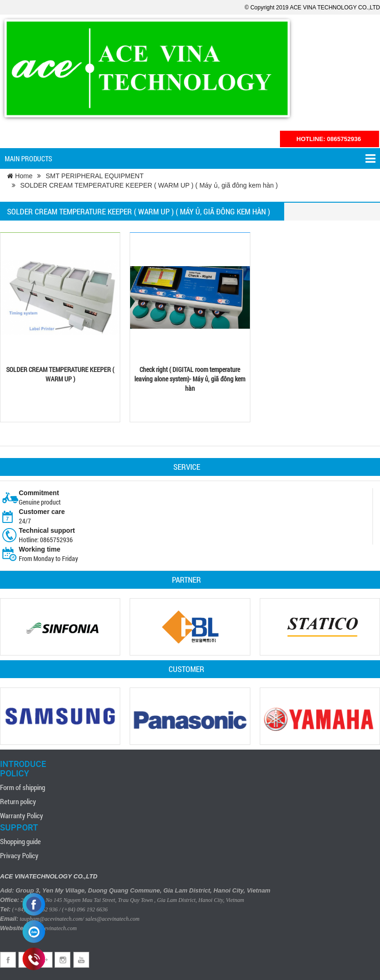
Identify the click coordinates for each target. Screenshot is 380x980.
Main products (190, 159)
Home (20, 176)
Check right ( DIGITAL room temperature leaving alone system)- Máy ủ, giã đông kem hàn (190, 379)
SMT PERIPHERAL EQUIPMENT (94, 176)
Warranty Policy (22, 815)
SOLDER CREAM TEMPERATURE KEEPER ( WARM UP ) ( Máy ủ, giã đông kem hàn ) (149, 185)
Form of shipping (23, 787)
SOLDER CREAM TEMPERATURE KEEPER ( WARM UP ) (60, 374)
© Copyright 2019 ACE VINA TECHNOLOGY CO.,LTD (312, 8)
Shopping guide (20, 841)
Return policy (18, 801)
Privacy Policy (19, 855)
